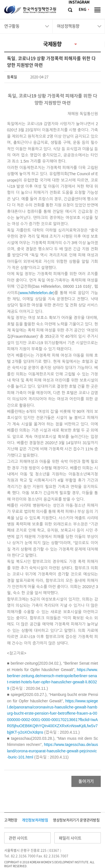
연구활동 (12, 26)
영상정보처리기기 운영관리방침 (76, 820)
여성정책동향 (68, 26)
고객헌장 (11, 820)
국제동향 (52, 44)
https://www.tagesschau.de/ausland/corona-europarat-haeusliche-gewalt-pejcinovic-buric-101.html (53, 751)
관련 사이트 (18, 838)
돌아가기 (86, 781)
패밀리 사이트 (70, 838)
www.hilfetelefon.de (36, 293)
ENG (82, 9)
